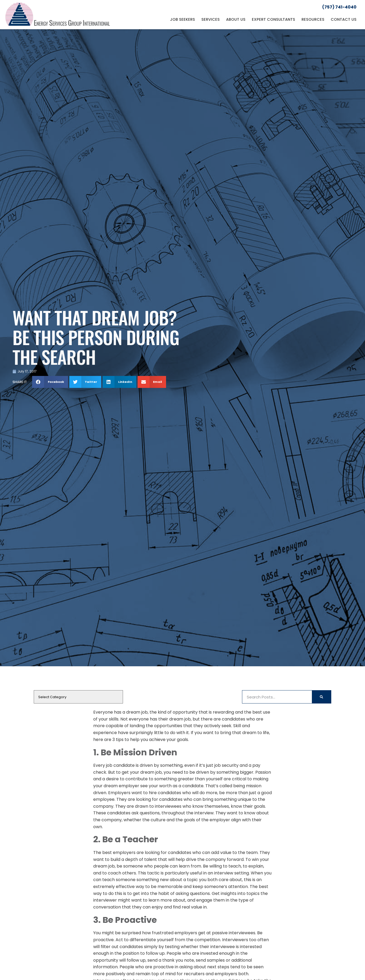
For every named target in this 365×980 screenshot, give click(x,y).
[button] (50, 382)
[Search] (321, 697)
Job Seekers (182, 19)
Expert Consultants (273, 19)
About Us (236, 19)
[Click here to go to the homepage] (58, 15)
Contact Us (344, 19)
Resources (313, 19)
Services (211, 19)
